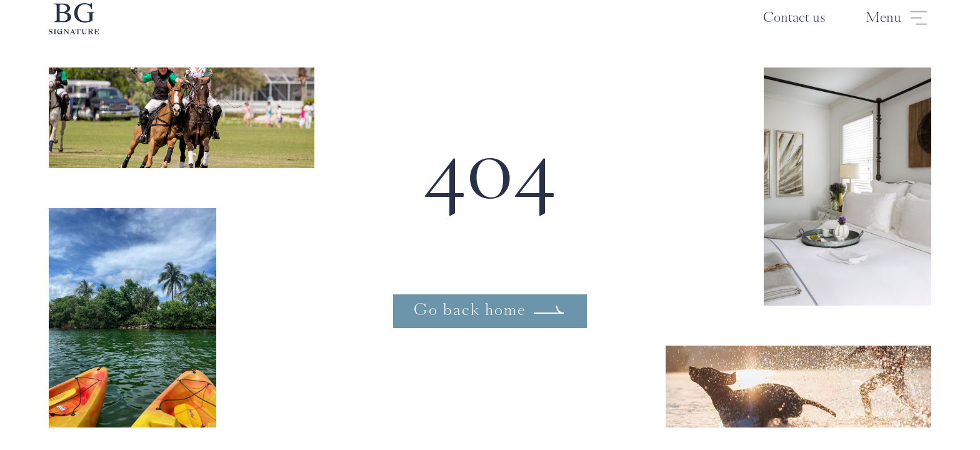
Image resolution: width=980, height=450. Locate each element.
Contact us (794, 19)
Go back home (470, 311)
